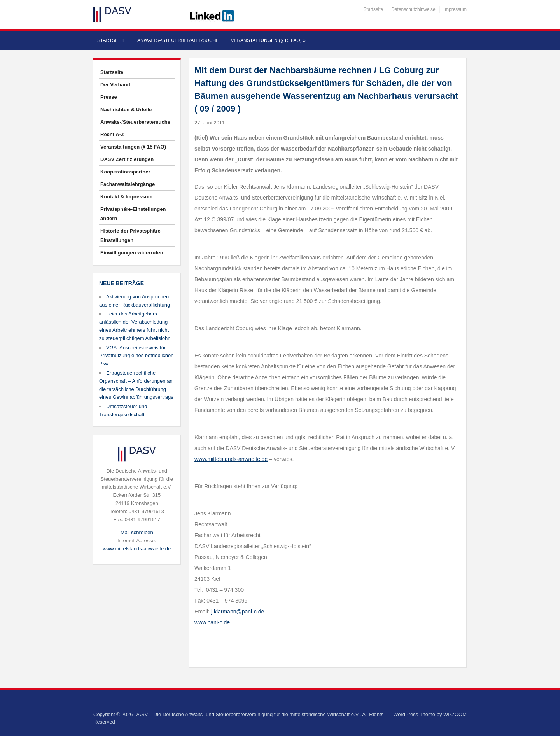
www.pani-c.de (212, 622)
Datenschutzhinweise (413, 9)
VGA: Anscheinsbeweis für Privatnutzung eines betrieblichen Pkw (136, 356)
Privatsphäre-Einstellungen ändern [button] (133, 214)
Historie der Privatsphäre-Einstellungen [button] (131, 236)
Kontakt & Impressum (126, 197)
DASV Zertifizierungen (127, 159)
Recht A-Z (112, 134)
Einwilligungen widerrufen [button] (132, 253)
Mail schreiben (137, 532)
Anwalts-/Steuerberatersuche (178, 40)
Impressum (455, 9)
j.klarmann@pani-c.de (238, 612)
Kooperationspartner (125, 172)
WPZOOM (455, 714)
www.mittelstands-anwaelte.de (137, 549)
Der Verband (115, 85)
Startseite (374, 9)
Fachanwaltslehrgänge (128, 184)
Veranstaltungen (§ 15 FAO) (268, 40)
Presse (109, 97)
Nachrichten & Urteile (126, 110)
